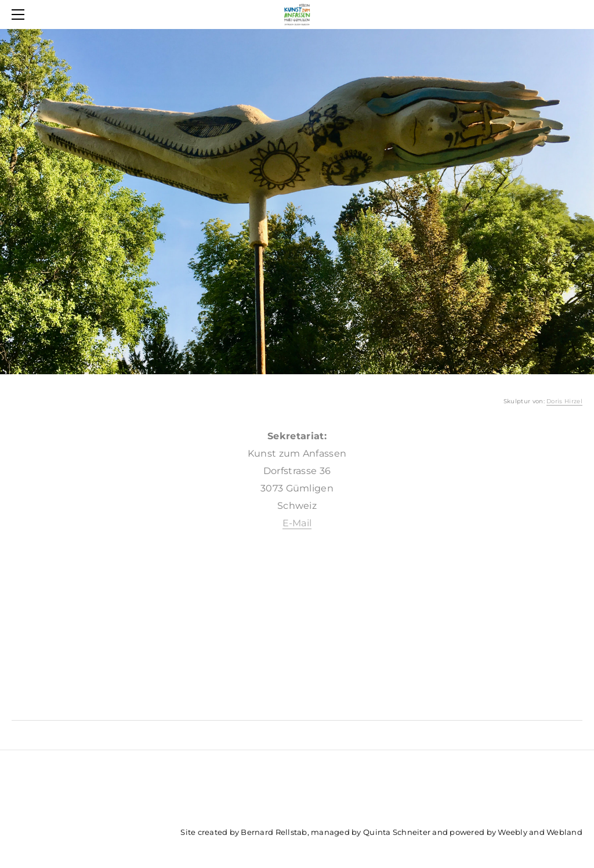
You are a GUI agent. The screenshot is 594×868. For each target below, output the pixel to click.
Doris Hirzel (564, 401)
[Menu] (20, 15)
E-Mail (297, 523)
